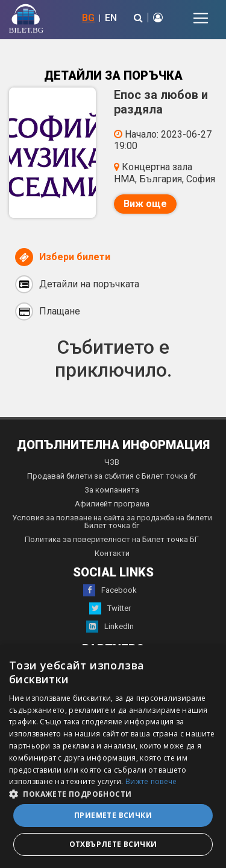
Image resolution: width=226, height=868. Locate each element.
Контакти (112, 553)
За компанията (112, 490)
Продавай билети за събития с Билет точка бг (112, 476)
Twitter (110, 608)
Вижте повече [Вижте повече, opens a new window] (151, 781)
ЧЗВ (112, 462)
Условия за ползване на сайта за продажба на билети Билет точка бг (112, 522)
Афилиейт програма (112, 504)
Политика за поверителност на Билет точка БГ (112, 539)
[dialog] (113, 757)
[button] (113, 793)
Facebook (110, 590)
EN (111, 18)
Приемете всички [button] (113, 815)
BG (88, 18)
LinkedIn (110, 627)
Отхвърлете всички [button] (113, 844)
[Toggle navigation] (201, 18)
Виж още (145, 204)
